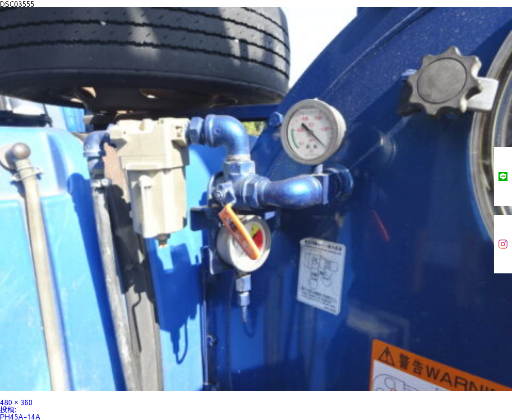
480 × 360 (16, 402)
